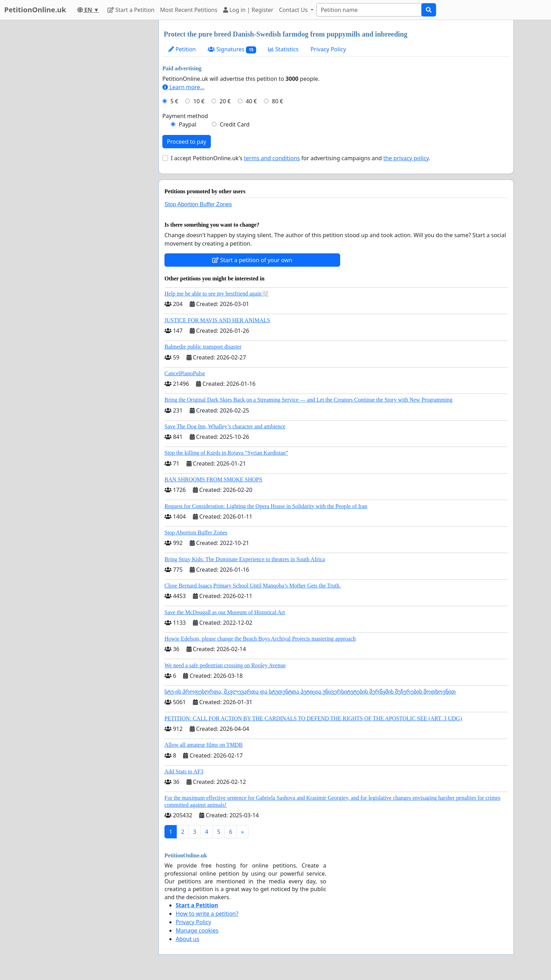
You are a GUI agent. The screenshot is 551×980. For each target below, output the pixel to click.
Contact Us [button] (294, 10)
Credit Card (235, 124)
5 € (174, 101)
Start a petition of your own (252, 260)
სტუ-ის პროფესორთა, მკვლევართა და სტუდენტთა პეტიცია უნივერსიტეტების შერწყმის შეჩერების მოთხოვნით (310, 692)
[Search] (369, 10)
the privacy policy (406, 158)
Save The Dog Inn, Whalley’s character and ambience (225, 426)
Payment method (185, 116)
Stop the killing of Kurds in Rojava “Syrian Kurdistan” (226, 453)
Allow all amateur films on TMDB (203, 745)
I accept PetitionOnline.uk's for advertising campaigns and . (301, 158)
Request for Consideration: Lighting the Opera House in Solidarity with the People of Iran (266, 506)
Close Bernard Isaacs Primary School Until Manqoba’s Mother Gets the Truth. (253, 586)
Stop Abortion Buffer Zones (198, 204)
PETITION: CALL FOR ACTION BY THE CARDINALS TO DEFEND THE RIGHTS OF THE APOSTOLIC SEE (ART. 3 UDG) (313, 718)
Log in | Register (248, 10)
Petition (182, 49)
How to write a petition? (207, 914)
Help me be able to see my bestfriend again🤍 (216, 294)
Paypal (188, 124)
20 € (225, 101)
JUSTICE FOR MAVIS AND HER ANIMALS (217, 320)
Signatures (232, 49)
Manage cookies (197, 930)
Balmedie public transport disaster (203, 347)
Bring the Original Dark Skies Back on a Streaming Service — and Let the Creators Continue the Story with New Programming (308, 400)
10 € (199, 101)
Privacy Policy (328, 49)
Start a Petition (131, 10)
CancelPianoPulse (185, 373)
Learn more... (183, 87)
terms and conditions (272, 158)
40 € (251, 101)
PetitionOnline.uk (35, 10)
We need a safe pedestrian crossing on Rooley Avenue (225, 665)
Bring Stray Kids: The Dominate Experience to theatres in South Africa (245, 559)
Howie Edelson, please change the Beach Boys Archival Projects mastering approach (260, 639)
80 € (278, 101)
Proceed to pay (187, 142)
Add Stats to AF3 (184, 771)
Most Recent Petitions (189, 10)
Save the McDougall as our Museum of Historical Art (225, 612)
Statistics (283, 49)
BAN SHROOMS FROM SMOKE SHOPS (213, 479)
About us (187, 939)
